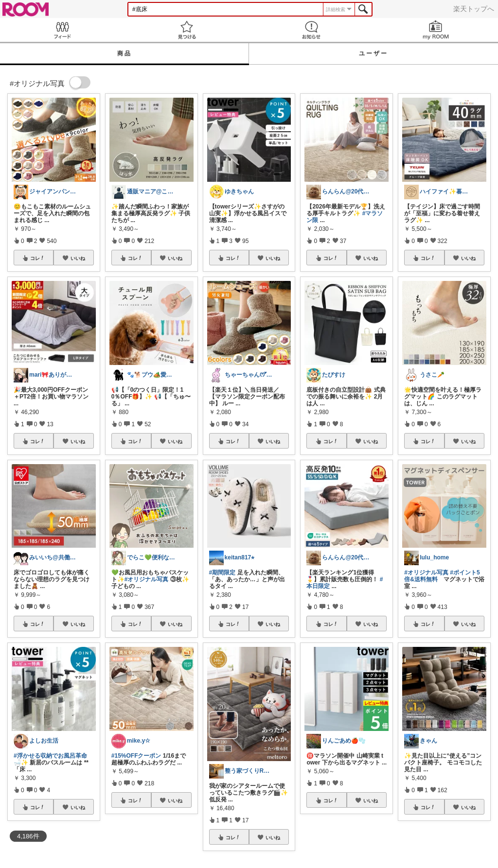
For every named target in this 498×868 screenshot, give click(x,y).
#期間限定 (222, 573)
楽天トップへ (474, 9)
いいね (78, 258)
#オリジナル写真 (147, 579)
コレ (37, 258)
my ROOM (436, 30)
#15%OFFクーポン (136, 756)
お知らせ (311, 30)
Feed (62, 30)
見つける (187, 30)
